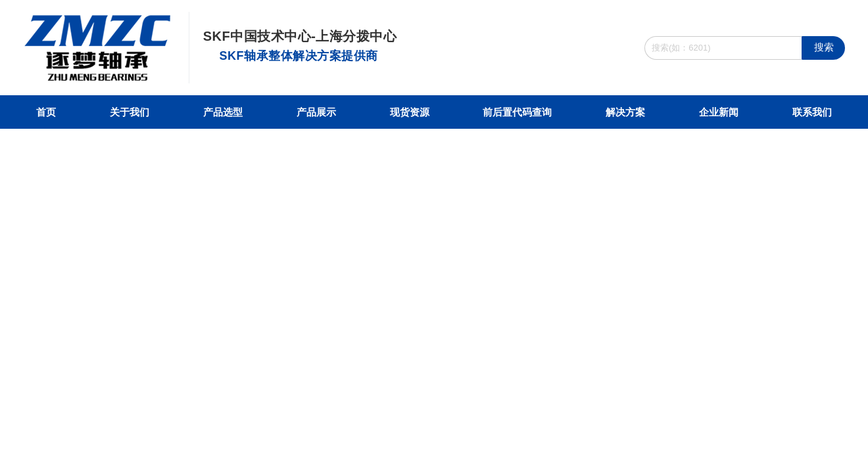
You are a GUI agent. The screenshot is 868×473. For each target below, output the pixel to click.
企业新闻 (719, 112)
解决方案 (625, 112)
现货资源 (410, 112)
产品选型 (223, 112)
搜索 (824, 47)
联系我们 (812, 112)
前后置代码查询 (517, 112)
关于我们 (130, 112)
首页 (46, 112)
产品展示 (316, 112)
